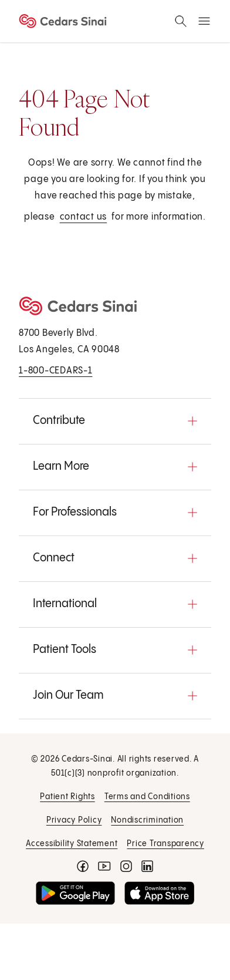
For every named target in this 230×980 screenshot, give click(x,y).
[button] (115, 421)
